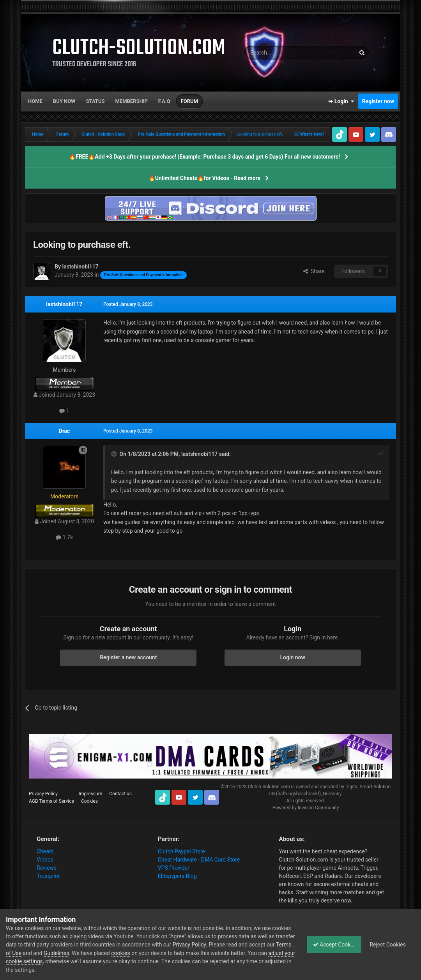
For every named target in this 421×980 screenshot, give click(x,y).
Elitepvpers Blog (177, 876)
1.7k (64, 537)
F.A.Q (164, 101)
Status (96, 101)
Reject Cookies (388, 945)
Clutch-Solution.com (269, 787)
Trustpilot (48, 876)
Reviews (47, 868)
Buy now (64, 101)
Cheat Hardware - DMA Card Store (199, 860)
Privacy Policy (43, 794)
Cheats (45, 851)
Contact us (120, 794)
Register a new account (128, 657)
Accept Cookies (330, 945)
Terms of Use (49, 953)
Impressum (90, 794)
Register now (378, 101)
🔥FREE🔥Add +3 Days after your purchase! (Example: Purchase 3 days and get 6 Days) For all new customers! (204, 157)
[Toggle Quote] (115, 454)
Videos (45, 860)
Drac (65, 431)
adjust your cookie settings (76, 961)
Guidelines (100, 953)
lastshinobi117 (64, 304)
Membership (131, 101)
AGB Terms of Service (51, 801)
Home (35, 101)
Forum (189, 101)
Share (314, 271)
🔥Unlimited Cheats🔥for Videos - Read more (204, 178)
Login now (293, 657)
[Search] (281, 53)
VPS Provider (174, 868)
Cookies (89, 801)
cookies (164, 953)
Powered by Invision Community (306, 808)
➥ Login (341, 101)
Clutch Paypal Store (181, 851)
